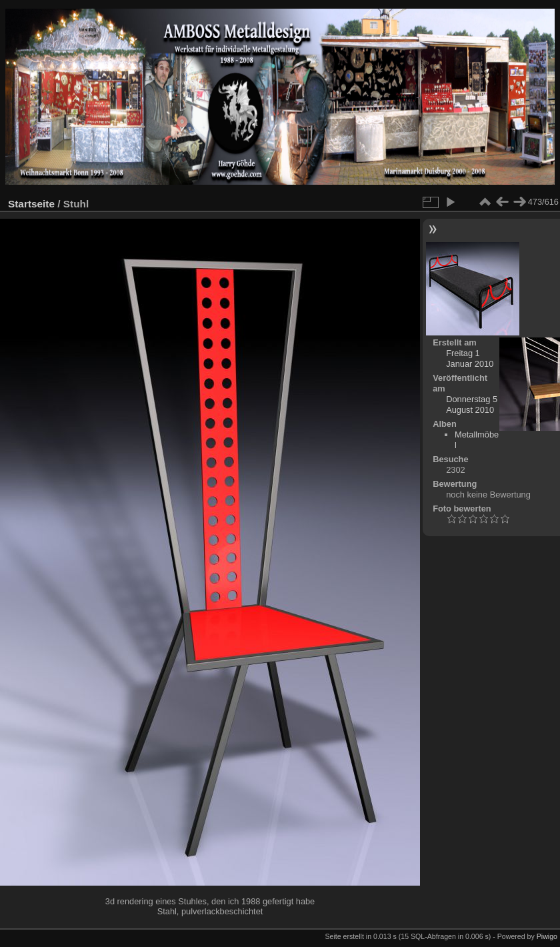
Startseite (31, 204)
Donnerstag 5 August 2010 (472, 404)
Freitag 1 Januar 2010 (470, 358)
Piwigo (547, 936)
